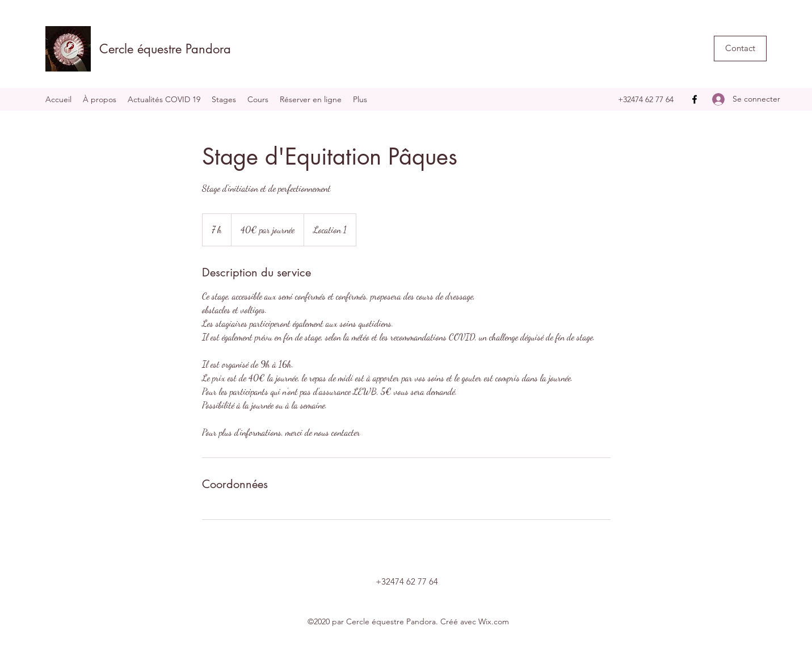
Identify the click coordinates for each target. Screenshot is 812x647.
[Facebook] (695, 99)
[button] (740, 49)
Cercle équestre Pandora (165, 49)
